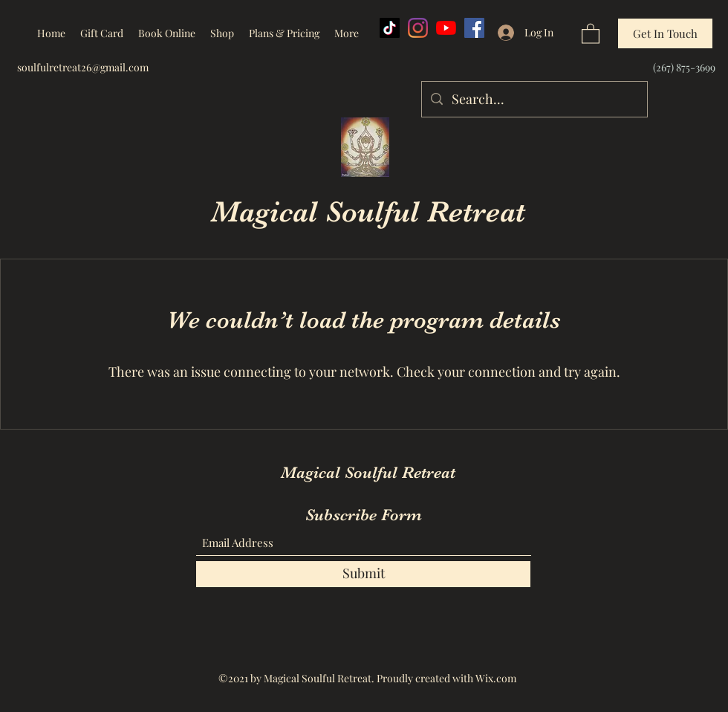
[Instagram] (418, 28)
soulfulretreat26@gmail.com (83, 67)
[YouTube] (446, 28)
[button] (591, 33)
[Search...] (534, 100)
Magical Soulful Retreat (368, 212)
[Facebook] (474, 28)
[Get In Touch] (665, 33)
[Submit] (363, 574)
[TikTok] (390, 28)
